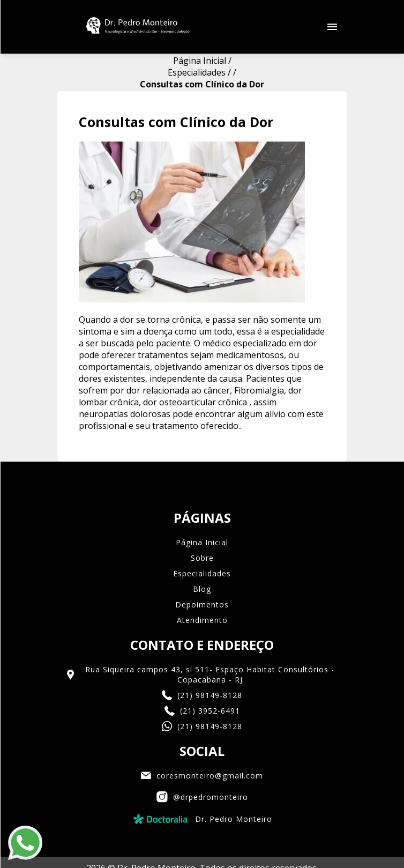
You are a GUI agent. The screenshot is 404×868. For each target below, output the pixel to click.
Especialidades (202, 520)
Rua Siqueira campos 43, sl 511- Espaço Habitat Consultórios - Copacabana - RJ (200, 621)
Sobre (202, 504)
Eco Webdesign (202, 838)
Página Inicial (202, 489)
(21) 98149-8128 (202, 641)
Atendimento (202, 566)
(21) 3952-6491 (202, 657)
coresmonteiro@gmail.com (202, 722)
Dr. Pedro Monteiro (202, 765)
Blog (202, 535)
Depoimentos (202, 551)
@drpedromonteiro (202, 743)
